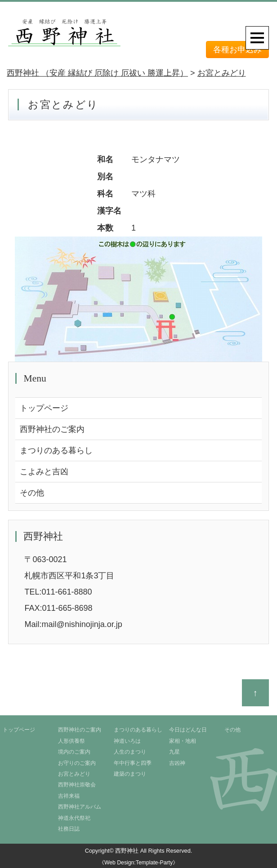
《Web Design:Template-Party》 (138, 863)
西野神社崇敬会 (77, 785)
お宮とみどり (222, 73)
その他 (32, 493)
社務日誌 (69, 829)
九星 (174, 752)
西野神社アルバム (80, 807)
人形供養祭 (71, 741)
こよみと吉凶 (44, 472)
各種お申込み (237, 50)
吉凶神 (177, 763)
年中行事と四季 (133, 763)
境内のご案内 (74, 752)
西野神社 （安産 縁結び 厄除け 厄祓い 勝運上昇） (97, 73)
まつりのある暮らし (56, 450)
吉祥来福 (69, 796)
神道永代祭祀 (74, 818)
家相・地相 (183, 741)
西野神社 (127, 851)
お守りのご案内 (77, 763)
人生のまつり (130, 752)
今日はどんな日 (188, 730)
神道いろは (127, 741)
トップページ (44, 408)
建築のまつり (130, 774)
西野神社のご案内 (52, 429)
